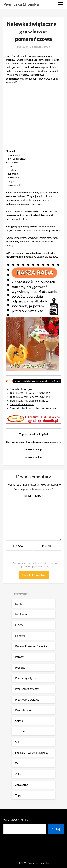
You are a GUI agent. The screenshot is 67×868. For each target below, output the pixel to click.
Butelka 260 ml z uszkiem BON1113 (30, 401)
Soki (18, 742)
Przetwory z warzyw (27, 699)
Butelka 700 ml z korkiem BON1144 (30, 397)
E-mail (48, 546)
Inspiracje (21, 614)
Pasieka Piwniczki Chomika (31, 646)
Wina (18, 763)
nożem (34, 226)
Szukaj (56, 829)
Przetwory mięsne (26, 678)
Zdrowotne (22, 785)
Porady (19, 657)
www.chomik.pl (34, 449)
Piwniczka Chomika (21, 4)
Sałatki (19, 721)
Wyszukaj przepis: (16, 820)
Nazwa (19, 546)
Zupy (18, 795)
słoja (25, 219)
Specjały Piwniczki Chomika (31, 753)
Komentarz (34, 496)
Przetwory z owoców (27, 689)
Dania (19, 603)
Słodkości (21, 731)
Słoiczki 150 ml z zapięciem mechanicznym (34, 408)
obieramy (22, 192)
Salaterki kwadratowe (22, 404)
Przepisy (20, 668)
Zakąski (20, 774)
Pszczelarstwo (24, 710)
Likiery (19, 625)
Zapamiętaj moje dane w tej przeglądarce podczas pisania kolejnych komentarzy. (35, 565)
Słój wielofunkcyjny (21, 389)
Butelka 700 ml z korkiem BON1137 (30, 393)
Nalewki (20, 636)
